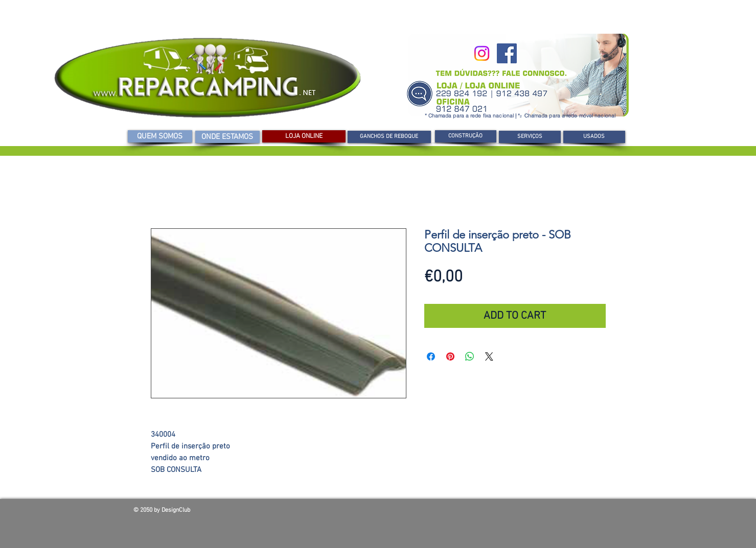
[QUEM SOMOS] (160, 136)
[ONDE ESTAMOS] (227, 137)
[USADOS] (594, 137)
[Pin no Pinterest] (450, 356)
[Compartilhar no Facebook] (431, 356)
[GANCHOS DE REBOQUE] (389, 137)
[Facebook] (507, 53)
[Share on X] (489, 356)
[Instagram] (482, 53)
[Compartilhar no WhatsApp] (470, 356)
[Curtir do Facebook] (549, 513)
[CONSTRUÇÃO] (466, 136)
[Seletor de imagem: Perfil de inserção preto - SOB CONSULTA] (273, 411)
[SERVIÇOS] (530, 137)
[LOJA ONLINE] (304, 136)
